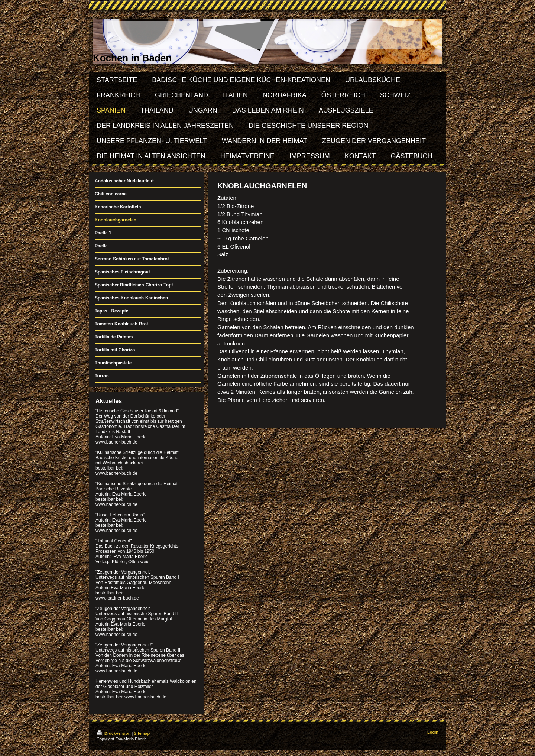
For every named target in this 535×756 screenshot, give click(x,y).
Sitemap (142, 733)
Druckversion (114, 733)
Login (433, 732)
